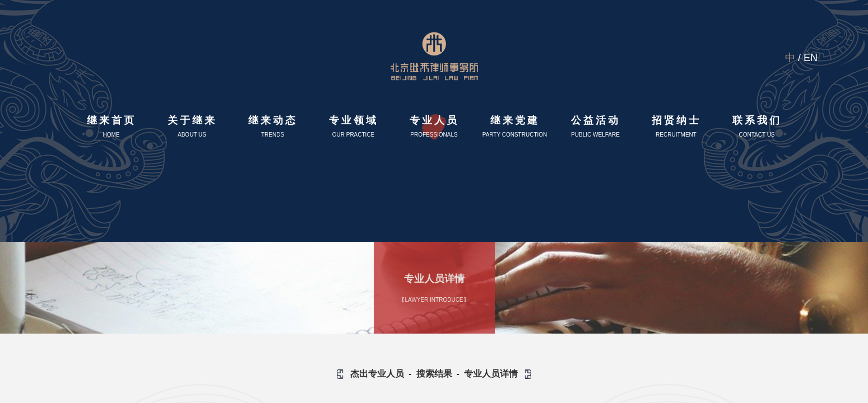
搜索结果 (434, 374)
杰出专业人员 (377, 374)
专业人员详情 (491, 374)
